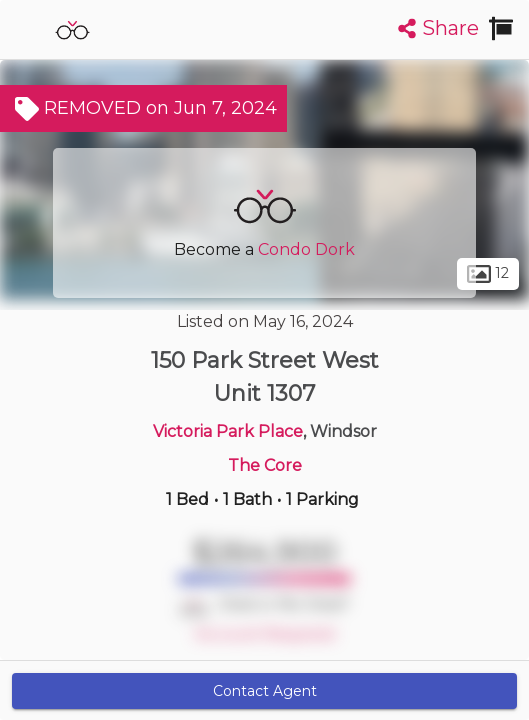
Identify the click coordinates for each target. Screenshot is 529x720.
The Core (265, 465)
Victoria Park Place (228, 431)
